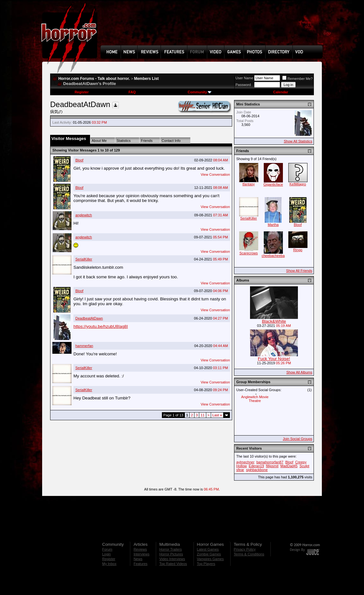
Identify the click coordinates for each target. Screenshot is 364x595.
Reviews (140, 549)
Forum (107, 549)
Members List (146, 79)
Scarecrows (249, 253)
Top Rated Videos (173, 564)
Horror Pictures (171, 554)
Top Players (206, 564)
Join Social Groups (298, 439)
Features (140, 564)
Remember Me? (297, 79)
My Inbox (109, 564)
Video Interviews (172, 559)
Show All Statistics (298, 141)
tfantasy (249, 184)
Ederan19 (256, 466)
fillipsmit (272, 466)
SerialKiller (84, 259)
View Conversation (215, 174)
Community (200, 92)
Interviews (141, 554)
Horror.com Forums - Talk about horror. (94, 79)
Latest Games (208, 549)
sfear (240, 470)
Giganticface (273, 184)
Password (243, 85)
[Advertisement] (214, 27)
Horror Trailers (171, 549)
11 (202, 415)
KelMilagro (298, 184)
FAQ (132, 92)
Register (82, 92)
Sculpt (304, 466)
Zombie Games (209, 554)
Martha (273, 225)
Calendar (281, 92)
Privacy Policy (245, 549)
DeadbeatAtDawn (89, 318)
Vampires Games (210, 559)
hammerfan (84, 346)
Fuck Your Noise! (274, 359)
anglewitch (84, 215)
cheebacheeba (273, 256)
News (138, 559)
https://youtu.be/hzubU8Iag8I (101, 326)
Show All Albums (299, 372)
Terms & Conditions (249, 554)
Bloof (79, 160)
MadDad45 (289, 466)
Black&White (274, 321)
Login (106, 554)
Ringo (298, 250)
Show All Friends (299, 271)
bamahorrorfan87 (270, 462)
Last (217, 415)
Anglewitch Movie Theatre (255, 399)
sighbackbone (257, 470)
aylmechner (245, 462)
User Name (245, 78)
